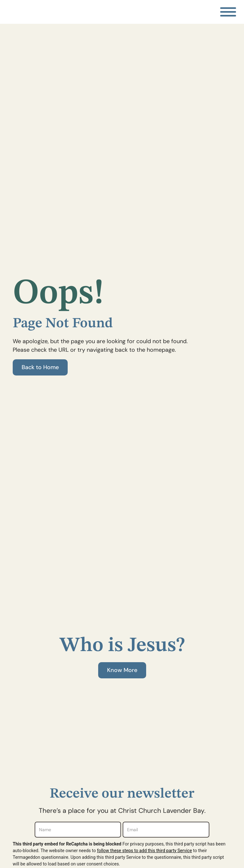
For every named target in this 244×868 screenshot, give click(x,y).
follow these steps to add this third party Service (144, 851)
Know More (122, 670)
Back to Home (40, 367)
